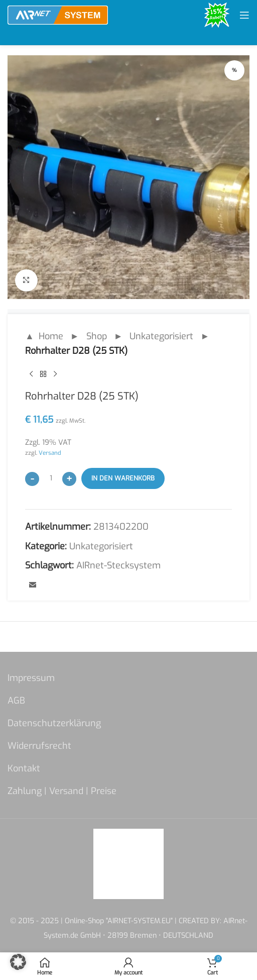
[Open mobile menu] (244, 15)
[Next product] (55, 374)
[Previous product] (31, 374)
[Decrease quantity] (32, 479)
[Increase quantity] (69, 479)
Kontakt (24, 768)
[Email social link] (33, 586)
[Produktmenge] (51, 478)
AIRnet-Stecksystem (118, 566)
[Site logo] (58, 15)
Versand (50, 453)
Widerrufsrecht (39, 746)
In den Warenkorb (123, 478)
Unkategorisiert (161, 336)
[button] (18, 962)
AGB (16, 701)
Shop (97, 336)
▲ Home (44, 336)
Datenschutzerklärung (54, 723)
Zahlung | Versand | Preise (62, 791)
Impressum (31, 678)
